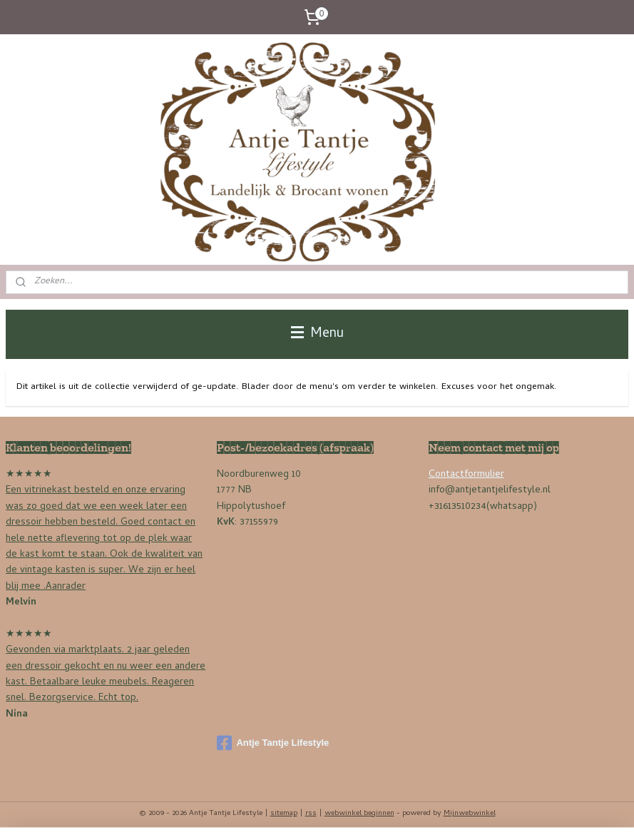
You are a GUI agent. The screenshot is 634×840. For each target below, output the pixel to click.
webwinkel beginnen (359, 814)
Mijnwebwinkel (470, 814)
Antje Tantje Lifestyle (273, 743)
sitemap (284, 814)
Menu (317, 334)
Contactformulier (466, 475)
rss (311, 814)
